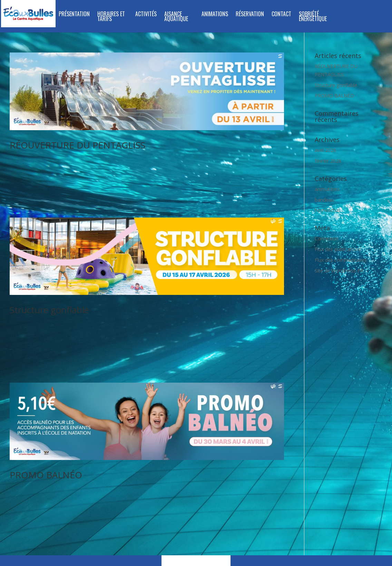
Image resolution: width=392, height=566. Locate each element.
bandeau (324, 200)
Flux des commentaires (341, 260)
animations (327, 189)
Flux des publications (338, 249)
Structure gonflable (49, 290)
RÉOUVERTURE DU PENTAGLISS (77, 145)
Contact (281, 15)
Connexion (327, 238)
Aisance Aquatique (176, 17)
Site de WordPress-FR (339, 271)
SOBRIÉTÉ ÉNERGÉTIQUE (313, 17)
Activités (146, 15)
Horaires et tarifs (111, 17)
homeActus (327, 210)
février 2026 (328, 161)
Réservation (250, 15)
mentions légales (256, 520)
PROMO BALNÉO (46, 434)
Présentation (74, 15)
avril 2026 (325, 150)
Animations (215, 15)
